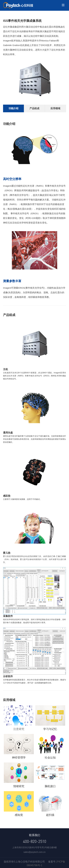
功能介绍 (13, 108)
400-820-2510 (35, 841)
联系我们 (35, 835)
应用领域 (55, 108)
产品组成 (34, 108)
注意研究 (19, 729)
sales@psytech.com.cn (34, 852)
